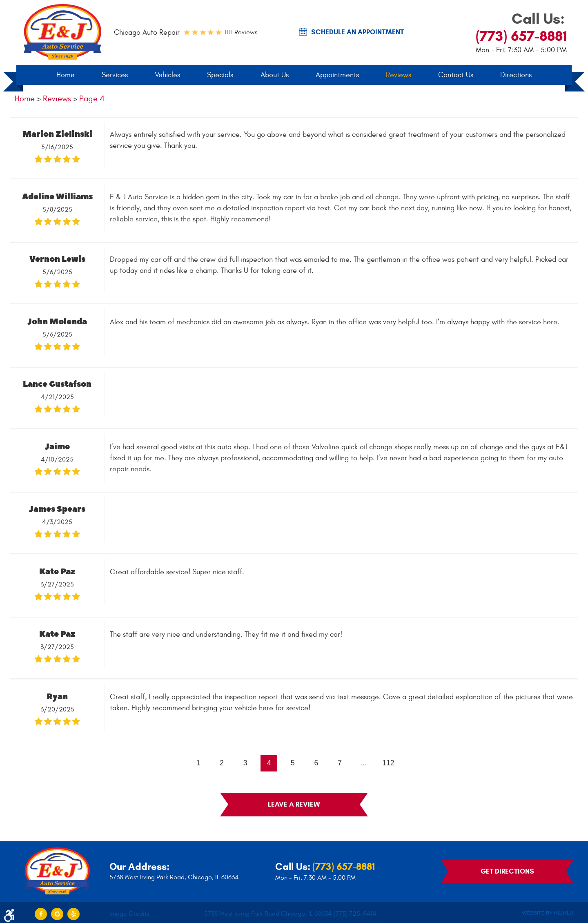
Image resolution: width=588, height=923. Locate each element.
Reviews (399, 75)
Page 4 (92, 99)
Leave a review (294, 805)
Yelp (73, 911)
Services (115, 75)
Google (57, 911)
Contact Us (456, 75)
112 (390, 764)
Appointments (337, 75)
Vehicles (167, 75)
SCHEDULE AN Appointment (357, 32)
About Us (275, 75)
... (364, 764)
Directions (516, 75)
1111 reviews (241, 32)
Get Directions (507, 869)
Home (66, 75)
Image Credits (129, 911)
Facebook (41, 911)
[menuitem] (66, 76)
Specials (220, 75)
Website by (547, 911)
